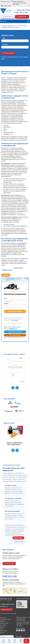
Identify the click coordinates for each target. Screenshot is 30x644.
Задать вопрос (19, 268)
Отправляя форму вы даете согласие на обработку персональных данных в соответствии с (14, 319)
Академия (4, 641)
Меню (4, 21)
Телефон (6, 44)
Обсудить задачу (18, 538)
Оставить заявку (9, 563)
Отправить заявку (8, 53)
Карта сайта (19, 636)
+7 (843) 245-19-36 (22, 10)
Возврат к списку (7, 270)
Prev (13, 388)
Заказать (6, 275)
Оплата (2, 629)
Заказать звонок (8, 17)
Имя (4, 38)
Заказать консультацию (15, 311)
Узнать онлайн (22, 17)
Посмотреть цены (19, 541)
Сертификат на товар (5, 619)
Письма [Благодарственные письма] (9, 641)
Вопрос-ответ (3, 631)
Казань (9, 1)
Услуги (21, 641)
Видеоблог (3, 621)
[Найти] (13, 636)
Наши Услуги (3, 617)
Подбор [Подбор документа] (15, 641)
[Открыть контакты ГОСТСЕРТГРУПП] (15, 591)
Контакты (2, 633)
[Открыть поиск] (28, 21)
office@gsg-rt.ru (13, 329)
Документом (15, 320)
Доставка (2, 627)
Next (17, 388)
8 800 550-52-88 (21, 12)
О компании (3, 625)
